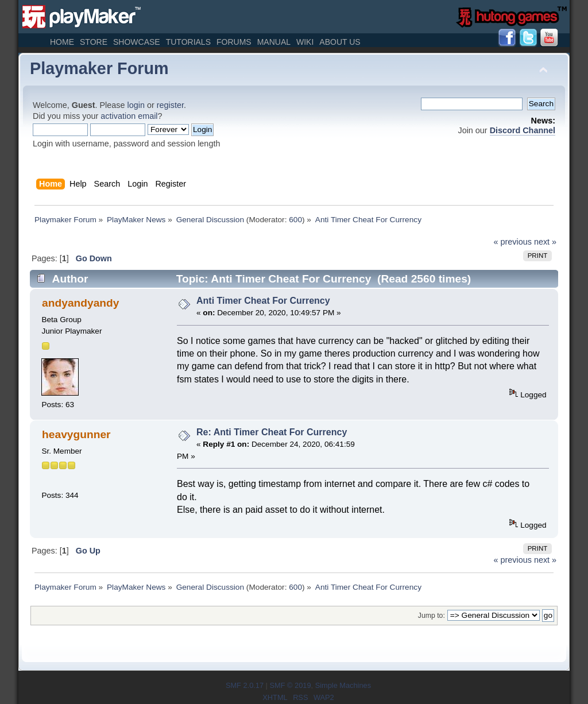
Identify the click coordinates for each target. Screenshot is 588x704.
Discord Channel (523, 130)
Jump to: (432, 616)
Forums (234, 42)
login (136, 105)
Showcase (137, 42)
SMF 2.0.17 (245, 685)
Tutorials (188, 42)
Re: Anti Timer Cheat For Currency (272, 432)
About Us (340, 42)
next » (545, 242)
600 (295, 220)
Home (62, 42)
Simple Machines (343, 685)
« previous (513, 242)
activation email (129, 116)
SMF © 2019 (290, 685)
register (170, 105)
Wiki (305, 42)
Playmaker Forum (99, 68)
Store (94, 42)
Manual (274, 42)
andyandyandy (80, 303)
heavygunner (76, 434)
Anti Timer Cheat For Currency (263, 301)
